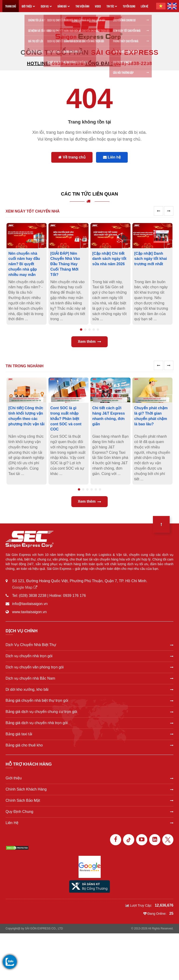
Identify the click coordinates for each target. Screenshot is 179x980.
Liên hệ (112, 157)
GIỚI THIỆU (28, 6)
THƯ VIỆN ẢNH (82, 6)
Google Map (25, 587)
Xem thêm (89, 342)
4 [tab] (94, 330)
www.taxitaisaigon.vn (29, 612)
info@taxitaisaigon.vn (30, 604)
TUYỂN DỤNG (129, 6)
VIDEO (98, 6)
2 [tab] (85, 330)
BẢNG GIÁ (64, 6)
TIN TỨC (112, 6)
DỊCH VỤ (46, 6)
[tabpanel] (27, 274)
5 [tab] (98, 330)
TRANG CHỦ (11, 6)
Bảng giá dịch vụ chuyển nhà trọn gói (89, 723)
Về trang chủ (72, 157)
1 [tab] (81, 330)
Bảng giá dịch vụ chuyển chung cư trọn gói (89, 712)
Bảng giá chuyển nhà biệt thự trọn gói (89, 700)
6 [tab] (100, 489)
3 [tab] (89, 330)
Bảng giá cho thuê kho (89, 745)
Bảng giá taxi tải (89, 734)
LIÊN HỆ (145, 6)
